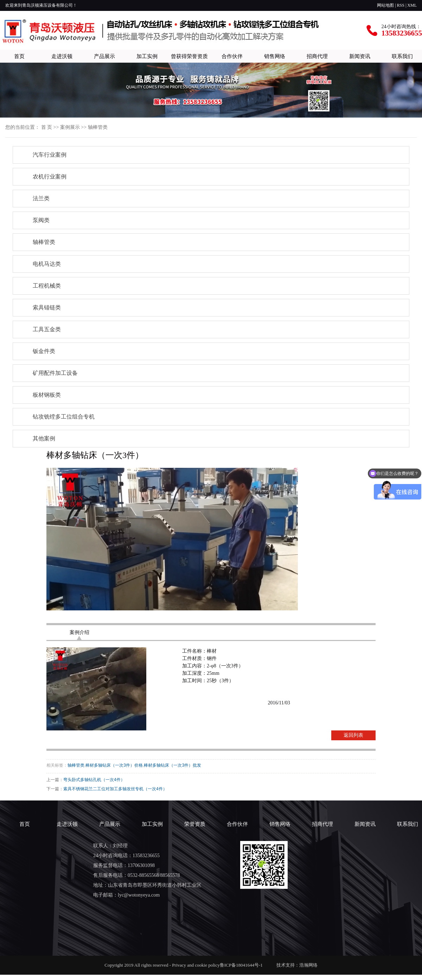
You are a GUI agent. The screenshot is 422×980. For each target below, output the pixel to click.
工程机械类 (47, 286)
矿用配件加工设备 (55, 373)
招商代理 (317, 56)
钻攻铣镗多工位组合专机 (64, 417)
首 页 (47, 127)
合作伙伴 (232, 56)
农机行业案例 (50, 177)
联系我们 (402, 56)
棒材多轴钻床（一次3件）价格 (114, 765)
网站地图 (385, 5)
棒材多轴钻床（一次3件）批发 (172, 765)
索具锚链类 (47, 307)
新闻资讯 (360, 56)
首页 (19, 56)
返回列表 (353, 735)
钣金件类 (44, 351)
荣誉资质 (195, 824)
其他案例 (44, 438)
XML (412, 5)
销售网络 (275, 56)
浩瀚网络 (308, 965)
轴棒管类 (98, 127)
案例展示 (70, 127)
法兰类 (41, 198)
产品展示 (104, 56)
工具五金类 (47, 329)
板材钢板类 (47, 395)
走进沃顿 (62, 56)
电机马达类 (47, 264)
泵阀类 (41, 220)
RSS (401, 5)
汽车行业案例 (50, 155)
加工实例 (147, 56)
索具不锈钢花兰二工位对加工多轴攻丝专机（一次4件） (115, 789)
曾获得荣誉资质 (189, 56)
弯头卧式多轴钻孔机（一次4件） (94, 780)
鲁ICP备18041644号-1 (243, 965)
